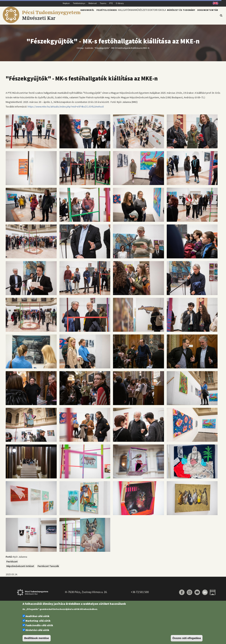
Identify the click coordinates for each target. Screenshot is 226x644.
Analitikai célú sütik (37, 616)
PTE (111, 3)
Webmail (93, 3)
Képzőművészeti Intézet (20, 566)
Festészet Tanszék (48, 566)
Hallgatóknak (122, 15)
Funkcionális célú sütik (39, 625)
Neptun (66, 3)
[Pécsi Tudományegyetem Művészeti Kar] (42, 22)
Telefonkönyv (79, 3)
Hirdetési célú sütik (37, 630)
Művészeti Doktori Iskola (149, 15)
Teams (103, 3)
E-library (120, 3)
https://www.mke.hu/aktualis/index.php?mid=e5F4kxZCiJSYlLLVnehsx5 (66, 107)
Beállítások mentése (37, 638)
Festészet (12, 561)
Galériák (89, 48)
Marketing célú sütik (38, 621)
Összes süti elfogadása (187, 638)
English (214, 3)
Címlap (80, 48)
